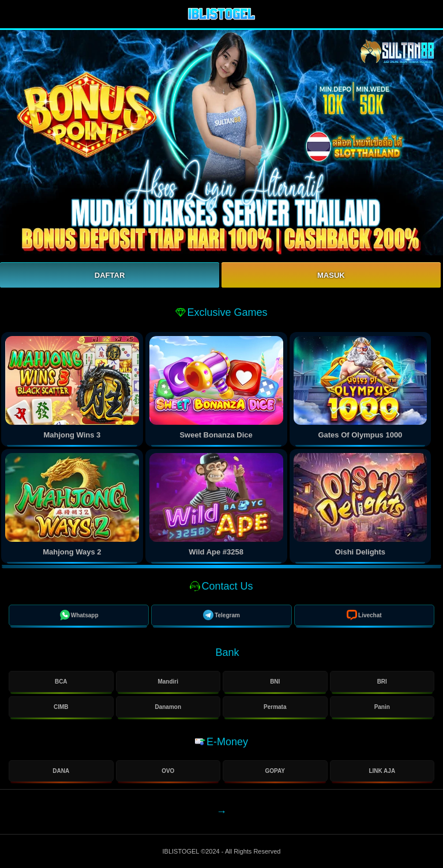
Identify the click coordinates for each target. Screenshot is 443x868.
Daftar (110, 275)
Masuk (331, 275)
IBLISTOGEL (182, 851)
